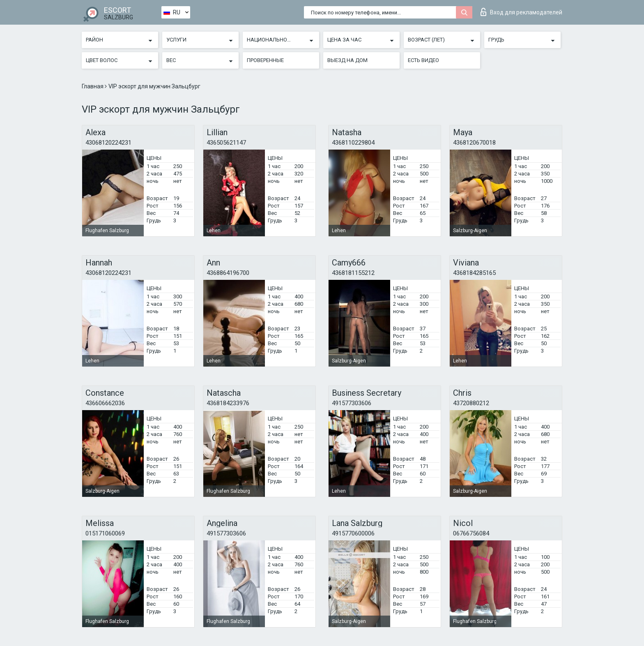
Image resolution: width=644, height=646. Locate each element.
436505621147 (226, 143)
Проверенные (265, 60)
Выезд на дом (347, 60)
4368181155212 (353, 273)
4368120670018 (474, 143)
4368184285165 (474, 273)
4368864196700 (228, 273)
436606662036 (105, 403)
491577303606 (352, 403)
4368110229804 (353, 143)
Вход (521, 12)
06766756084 (471, 533)
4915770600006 (353, 533)
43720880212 (471, 403)
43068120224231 (108, 143)
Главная (93, 86)
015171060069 (105, 533)
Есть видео (423, 60)
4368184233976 (228, 403)
